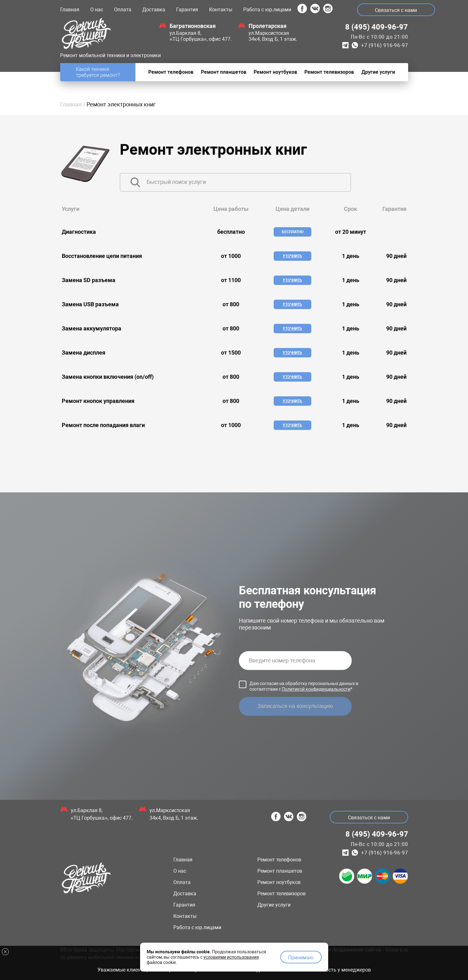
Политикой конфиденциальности (316, 689)
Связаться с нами (397, 10)
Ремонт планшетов (280, 871)
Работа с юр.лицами (267, 10)
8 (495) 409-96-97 (376, 27)
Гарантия (187, 10)
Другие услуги (274, 905)
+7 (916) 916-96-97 (384, 45)
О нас (97, 10)
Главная (70, 10)
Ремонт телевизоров (281, 894)
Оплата (123, 10)
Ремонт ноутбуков (279, 882)
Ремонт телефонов (279, 860)
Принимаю (301, 957)
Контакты (221, 10)
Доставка (154, 10)
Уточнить (292, 256)
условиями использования (231, 956)
